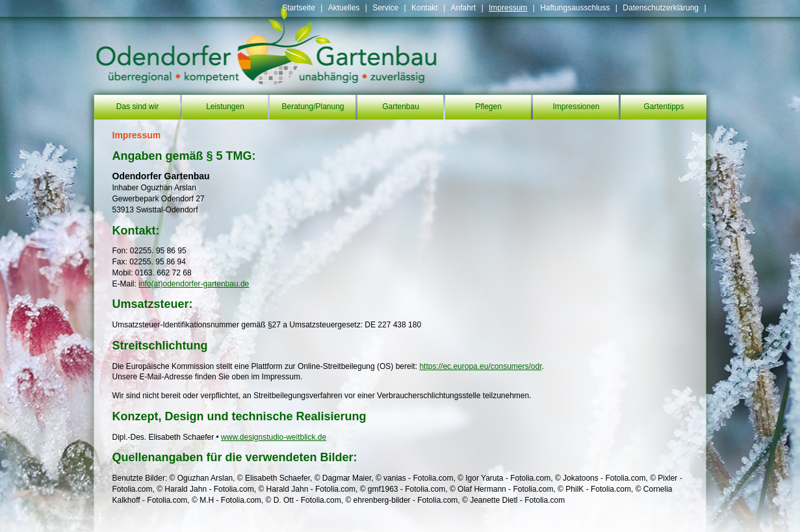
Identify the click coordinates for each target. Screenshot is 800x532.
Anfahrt (463, 8)
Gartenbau (401, 107)
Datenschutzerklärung (661, 8)
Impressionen (576, 107)
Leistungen (225, 107)
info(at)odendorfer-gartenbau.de (194, 284)
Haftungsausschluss (575, 8)
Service (385, 8)
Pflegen (488, 107)
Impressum (508, 8)
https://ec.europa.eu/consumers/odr (480, 366)
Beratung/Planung (313, 107)
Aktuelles (344, 8)
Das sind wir (137, 107)
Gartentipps (664, 107)
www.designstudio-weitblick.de (274, 437)
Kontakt (425, 8)
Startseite (299, 8)
